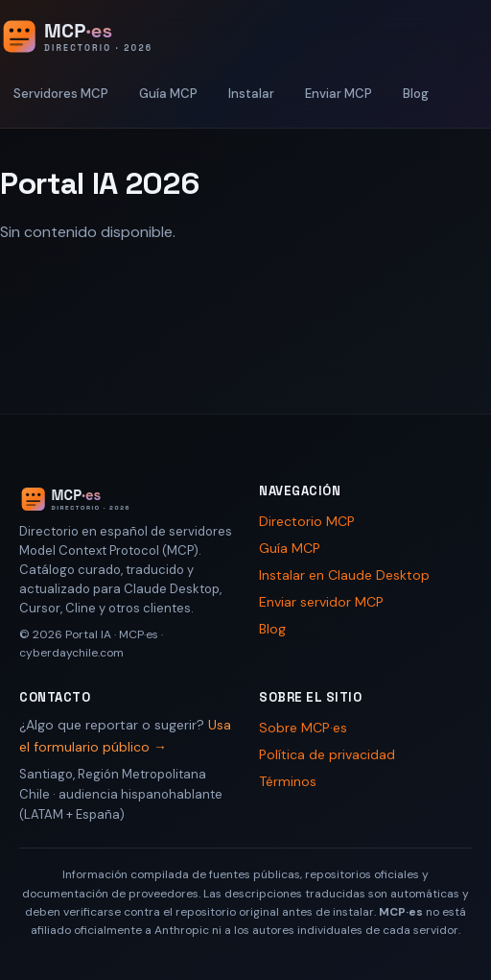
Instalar (251, 94)
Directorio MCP (307, 521)
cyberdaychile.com (71, 653)
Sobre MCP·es (303, 728)
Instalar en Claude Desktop (344, 575)
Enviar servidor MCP (321, 602)
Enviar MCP (339, 94)
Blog (416, 94)
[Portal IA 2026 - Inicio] (97, 36)
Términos (288, 781)
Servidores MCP (61, 94)
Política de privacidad (327, 754)
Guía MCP (168, 94)
